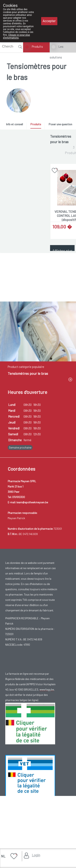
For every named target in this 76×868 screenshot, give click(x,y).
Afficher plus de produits (62, 253)
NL (3, 856)
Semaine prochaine (20, 558)
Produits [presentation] (36, 124)
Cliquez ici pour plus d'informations (17, 36)
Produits (37, 46)
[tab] (16, 125)
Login (36, 855)
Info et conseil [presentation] (14, 124)
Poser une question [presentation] (60, 124)
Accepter (49, 21)
